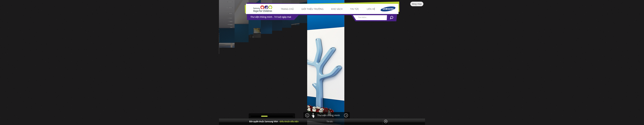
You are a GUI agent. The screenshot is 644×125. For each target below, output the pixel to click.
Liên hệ (371, 9)
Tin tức (355, 9)
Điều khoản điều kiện (289, 122)
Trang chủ (287, 9)
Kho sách (337, 9)
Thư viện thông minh (329, 115)
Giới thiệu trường (312, 9)
